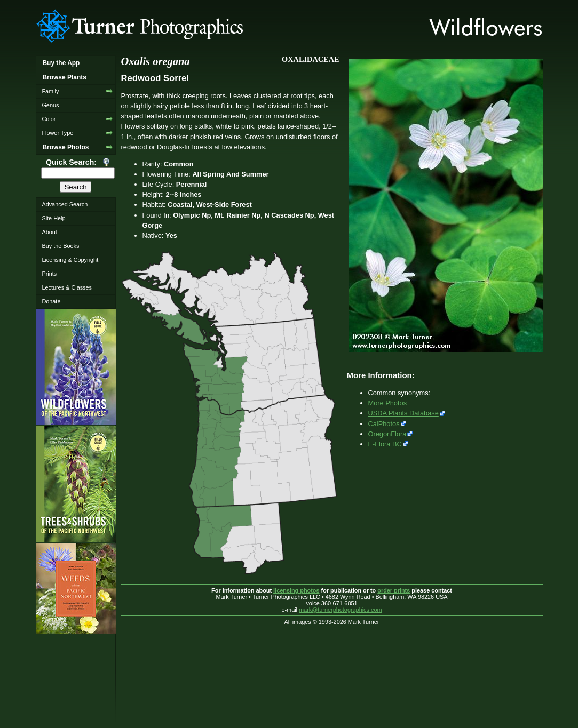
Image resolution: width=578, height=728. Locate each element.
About (49, 232)
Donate (51, 301)
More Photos (388, 403)
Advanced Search (65, 204)
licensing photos (296, 590)
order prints (394, 590)
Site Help (53, 218)
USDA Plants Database (403, 413)
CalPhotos (384, 424)
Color (49, 119)
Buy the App (61, 63)
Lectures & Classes (67, 287)
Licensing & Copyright (70, 260)
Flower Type (57, 133)
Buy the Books (60, 246)
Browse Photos (65, 147)
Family (50, 91)
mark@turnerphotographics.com (341, 610)
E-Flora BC (385, 444)
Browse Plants (64, 77)
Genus (50, 105)
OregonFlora (387, 434)
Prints (49, 274)
